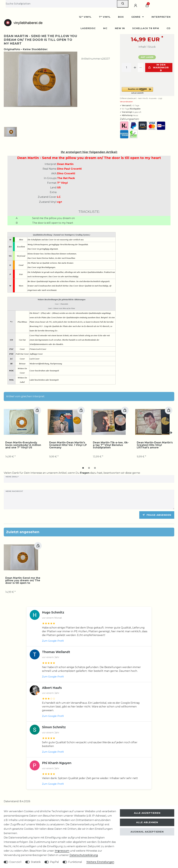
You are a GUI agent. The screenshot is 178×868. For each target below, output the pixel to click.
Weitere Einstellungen (100, 862)
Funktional (75, 862)
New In (120, 28)
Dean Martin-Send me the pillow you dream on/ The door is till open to (23, 581)
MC (105, 28)
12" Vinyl (85, 17)
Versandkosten (126, 102)
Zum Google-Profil (53, 641)
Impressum (62, 851)
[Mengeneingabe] (126, 68)
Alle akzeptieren (147, 813)
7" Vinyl (105, 17)
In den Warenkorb (159, 68)
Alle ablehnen (147, 822)
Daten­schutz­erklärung (84, 855)
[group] (21, 420)
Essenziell (15, 862)
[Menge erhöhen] (135, 68)
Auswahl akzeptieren (147, 832)
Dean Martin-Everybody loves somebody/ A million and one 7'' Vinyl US (23, 443)
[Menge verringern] (141, 68)
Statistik (36, 862)
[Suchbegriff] (61, 4)
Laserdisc (88, 28)
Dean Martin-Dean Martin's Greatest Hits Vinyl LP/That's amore (155, 443)
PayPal (54, 862)
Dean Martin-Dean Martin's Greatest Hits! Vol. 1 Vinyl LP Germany (68, 443)
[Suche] (123, 4)
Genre (136, 17)
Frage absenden (157, 515)
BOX (121, 17)
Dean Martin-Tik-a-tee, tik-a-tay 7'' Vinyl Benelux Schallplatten (111, 443)
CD (169, 28)
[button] (147, 91)
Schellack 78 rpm (146, 28)
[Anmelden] (136, 6)
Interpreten (161, 17)
